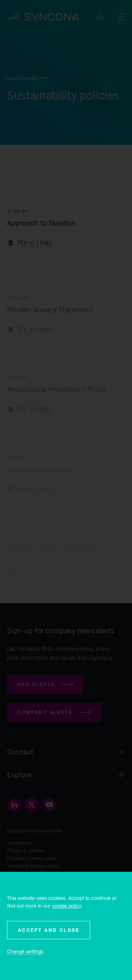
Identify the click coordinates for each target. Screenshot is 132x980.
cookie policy (67, 906)
